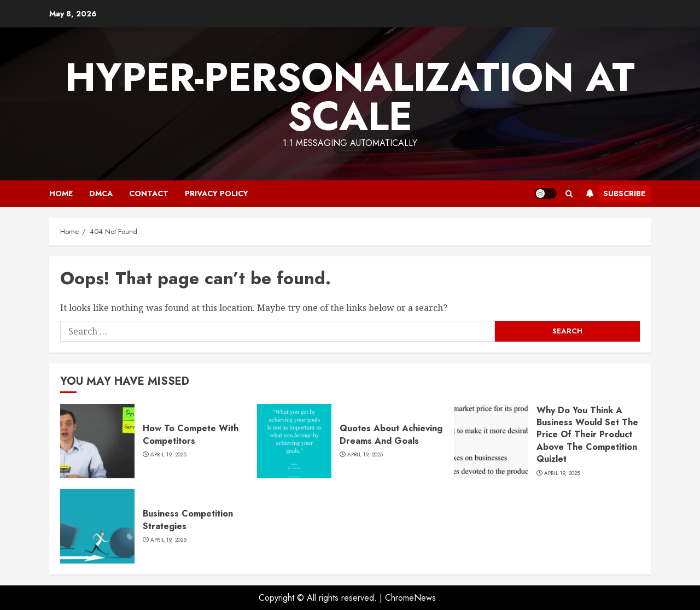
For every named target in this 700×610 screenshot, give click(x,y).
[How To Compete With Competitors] (97, 441)
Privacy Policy (217, 193)
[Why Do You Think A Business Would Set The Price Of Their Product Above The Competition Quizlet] (491, 441)
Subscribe (613, 193)
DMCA (101, 193)
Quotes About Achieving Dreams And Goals (391, 434)
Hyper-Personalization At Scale (350, 97)
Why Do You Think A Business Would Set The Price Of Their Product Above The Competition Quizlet (587, 435)
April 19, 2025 (168, 455)
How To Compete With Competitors (191, 434)
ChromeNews (410, 598)
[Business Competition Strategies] (97, 526)
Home (61, 193)
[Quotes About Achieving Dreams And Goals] (294, 441)
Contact (149, 193)
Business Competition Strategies (188, 520)
